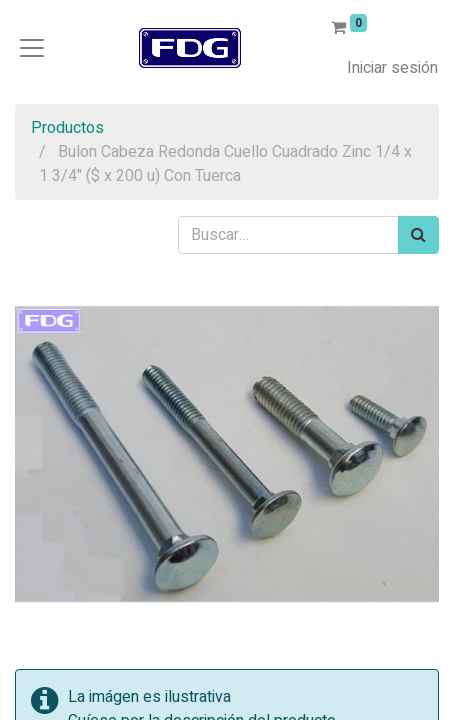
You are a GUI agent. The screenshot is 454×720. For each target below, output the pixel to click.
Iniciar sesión (392, 68)
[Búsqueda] (418, 235)
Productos (67, 128)
